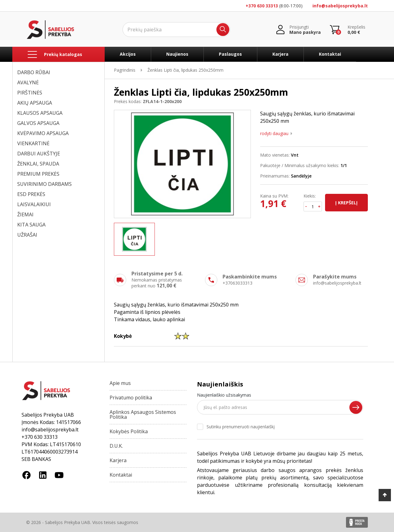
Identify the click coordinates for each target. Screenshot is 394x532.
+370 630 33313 (262, 6)
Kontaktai (330, 54)
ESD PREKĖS (31, 194)
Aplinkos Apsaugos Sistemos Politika (143, 414)
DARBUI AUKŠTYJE (39, 154)
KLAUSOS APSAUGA (40, 113)
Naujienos (177, 54)
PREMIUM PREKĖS (38, 174)
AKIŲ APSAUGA (35, 103)
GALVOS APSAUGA (38, 123)
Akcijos (128, 54)
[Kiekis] (313, 206)
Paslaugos (230, 54)
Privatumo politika (131, 398)
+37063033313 (237, 283)
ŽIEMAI (25, 214)
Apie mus (120, 383)
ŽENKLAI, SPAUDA (38, 164)
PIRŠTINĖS (30, 93)
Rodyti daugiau (274, 134)
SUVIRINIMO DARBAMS (44, 184)
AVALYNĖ (28, 82)
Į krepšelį (346, 203)
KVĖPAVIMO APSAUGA (43, 133)
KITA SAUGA (31, 225)
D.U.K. (116, 446)
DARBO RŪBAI (34, 72)
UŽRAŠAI (27, 235)
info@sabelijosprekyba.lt (340, 6)
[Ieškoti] (176, 30)
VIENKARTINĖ (33, 143)
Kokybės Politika (129, 431)
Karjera (280, 54)
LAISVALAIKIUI (34, 204)
